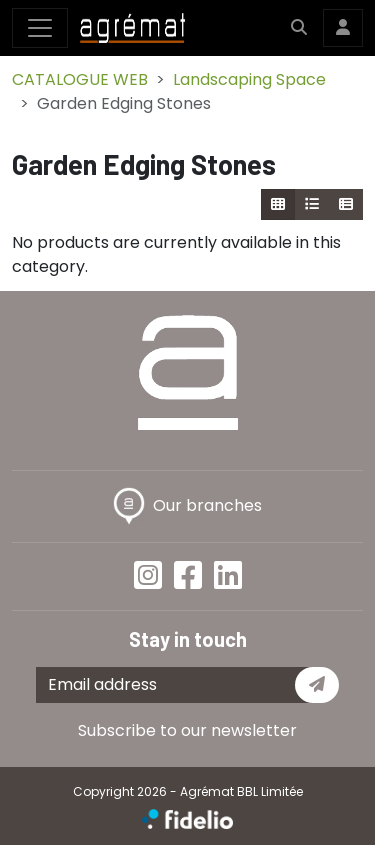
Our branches (187, 505)
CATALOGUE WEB (80, 79)
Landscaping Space (249, 79)
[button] (299, 28)
